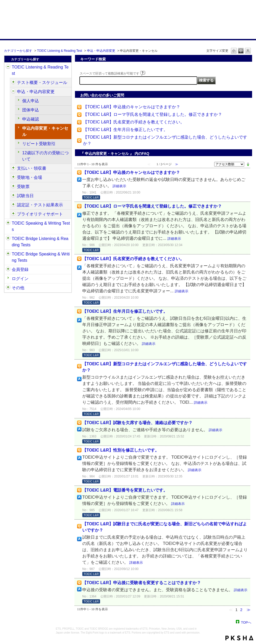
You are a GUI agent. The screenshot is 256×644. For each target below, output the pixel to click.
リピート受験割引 (39, 144)
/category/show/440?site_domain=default (13, 205)
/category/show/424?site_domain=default (13, 168)
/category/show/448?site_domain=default (13, 214)
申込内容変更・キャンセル (45, 131)
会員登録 (20, 269)
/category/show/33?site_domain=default (8, 239)
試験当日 (25, 196)
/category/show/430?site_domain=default (13, 187)
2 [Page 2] (241, 610)
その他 (18, 288)
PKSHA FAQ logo (239, 638)
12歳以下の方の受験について (45, 156)
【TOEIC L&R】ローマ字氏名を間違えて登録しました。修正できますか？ (153, 114)
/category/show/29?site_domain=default (8, 270)
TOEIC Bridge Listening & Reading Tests (40, 242)
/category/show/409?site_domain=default (13, 83)
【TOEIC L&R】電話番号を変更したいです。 (125, 490)
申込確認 (31, 119)
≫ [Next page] (249, 610)
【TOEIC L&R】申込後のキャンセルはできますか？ (132, 107)
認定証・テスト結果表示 (40, 205)
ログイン (20, 279)
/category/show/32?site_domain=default (8, 223)
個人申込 (31, 101)
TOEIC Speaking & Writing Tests (41, 226)
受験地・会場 (30, 177)
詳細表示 (119, 186)
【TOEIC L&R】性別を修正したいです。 (121, 450)
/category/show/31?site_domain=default (8, 67)
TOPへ (246, 622)
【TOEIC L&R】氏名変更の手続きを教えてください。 (134, 122)
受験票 (23, 187)
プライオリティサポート (40, 214)
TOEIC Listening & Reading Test (60, 51)
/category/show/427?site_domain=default (13, 178)
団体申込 (31, 110)
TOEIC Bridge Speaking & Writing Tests (41, 257)
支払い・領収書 (32, 168)
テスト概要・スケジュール (42, 82)
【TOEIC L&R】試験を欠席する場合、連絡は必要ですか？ (137, 423)
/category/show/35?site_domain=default (8, 288)
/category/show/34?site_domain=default (8, 254)
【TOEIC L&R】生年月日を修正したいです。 (125, 130)
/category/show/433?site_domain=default (13, 196)
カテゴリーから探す (18, 51)
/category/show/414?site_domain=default (13, 92)
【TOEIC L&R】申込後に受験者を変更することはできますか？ (142, 583)
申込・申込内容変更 (101, 51)
